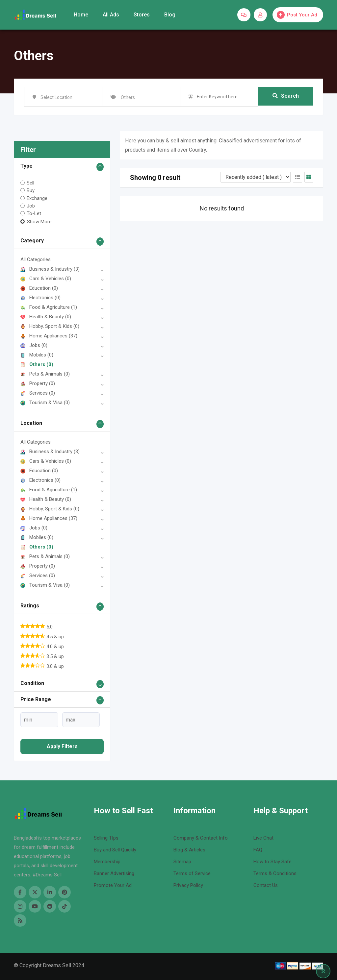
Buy (31, 190)
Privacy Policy (188, 885)
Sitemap (182, 862)
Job (31, 206)
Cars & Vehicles (46, 279)
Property (38, 383)
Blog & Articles (189, 850)
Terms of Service (192, 873)
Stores (142, 15)
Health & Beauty (46, 317)
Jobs (34, 345)
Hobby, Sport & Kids (50, 326)
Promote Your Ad (113, 885)
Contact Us (266, 885)
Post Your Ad (297, 15)
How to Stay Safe (272, 862)
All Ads (111, 15)
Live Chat (263, 838)
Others (37, 364)
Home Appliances (49, 336)
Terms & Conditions (275, 873)
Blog (170, 15)
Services (38, 393)
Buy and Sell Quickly (115, 850)
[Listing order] (256, 177)
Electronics (40, 298)
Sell (30, 183)
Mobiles (37, 355)
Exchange (37, 198)
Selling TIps (106, 838)
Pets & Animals (45, 374)
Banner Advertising (114, 873)
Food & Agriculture (49, 307)
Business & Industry (50, 269)
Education (39, 288)
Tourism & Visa (45, 403)
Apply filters (62, 746)
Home (81, 15)
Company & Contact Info (201, 838)
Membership (107, 862)
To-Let (34, 213)
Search (286, 97)
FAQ (258, 850)
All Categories (36, 259)
